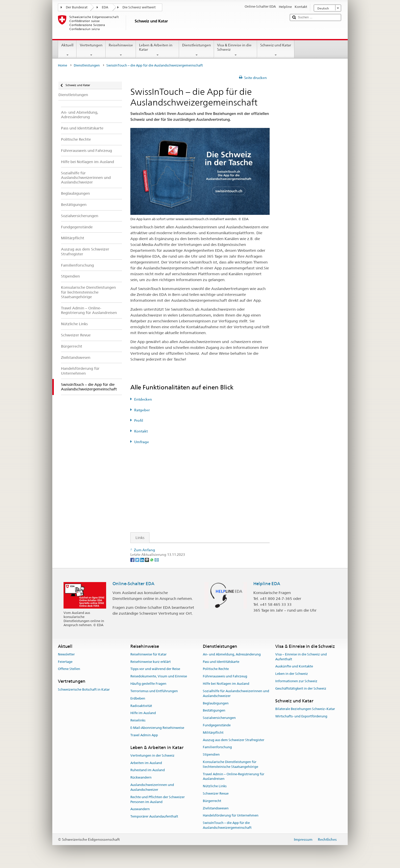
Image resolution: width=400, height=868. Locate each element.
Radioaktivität (141, 706)
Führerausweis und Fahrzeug (225, 676)
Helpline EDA (267, 584)
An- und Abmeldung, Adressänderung (232, 654)
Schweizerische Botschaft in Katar (84, 689)
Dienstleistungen (197, 50)
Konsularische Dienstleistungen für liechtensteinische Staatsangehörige (230, 764)
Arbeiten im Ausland (146, 763)
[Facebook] (133, 560)
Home (62, 65)
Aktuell (67, 50)
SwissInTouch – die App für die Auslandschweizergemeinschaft (227, 825)
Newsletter (66, 654)
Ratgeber (142, 410)
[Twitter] (138, 560)
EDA (105, 7)
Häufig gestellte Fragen (148, 684)
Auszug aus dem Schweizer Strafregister (234, 740)
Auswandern (140, 809)
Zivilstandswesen (216, 808)
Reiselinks (138, 720)
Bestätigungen (214, 711)
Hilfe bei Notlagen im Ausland (226, 684)
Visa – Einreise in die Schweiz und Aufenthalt (301, 657)
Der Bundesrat (77, 7)
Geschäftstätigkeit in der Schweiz (301, 688)
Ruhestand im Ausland (148, 770)
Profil (139, 420)
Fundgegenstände (217, 725)
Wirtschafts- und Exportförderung (301, 716)
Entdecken (143, 399)
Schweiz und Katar (276, 50)
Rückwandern (141, 778)
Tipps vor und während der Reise (155, 669)
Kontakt (141, 431)
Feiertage (65, 662)
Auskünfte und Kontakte (294, 667)
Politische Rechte (216, 669)
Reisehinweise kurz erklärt (151, 662)
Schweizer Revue (216, 793)
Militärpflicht (213, 733)
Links (137, 538)
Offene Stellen (69, 669)
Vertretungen (91, 50)
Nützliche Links (215, 786)
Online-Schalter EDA (133, 584)
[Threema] (147, 560)
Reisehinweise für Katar (148, 654)
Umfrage (142, 442)
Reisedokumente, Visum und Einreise (159, 676)
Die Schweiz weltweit (139, 7)
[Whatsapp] (152, 560)
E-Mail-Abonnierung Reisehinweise (157, 728)
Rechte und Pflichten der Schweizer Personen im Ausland (158, 799)
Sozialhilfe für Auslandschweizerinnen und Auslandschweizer (236, 693)
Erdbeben (138, 698)
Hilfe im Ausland (143, 713)
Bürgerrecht (212, 801)
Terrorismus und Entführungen (154, 691)
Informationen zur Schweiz (296, 681)
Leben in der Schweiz (292, 674)
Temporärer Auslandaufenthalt (154, 816)
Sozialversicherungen (219, 718)
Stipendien (211, 754)
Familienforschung (217, 747)
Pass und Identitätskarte (221, 662)
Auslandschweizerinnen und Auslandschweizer (152, 787)
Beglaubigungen (216, 703)
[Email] (157, 560)
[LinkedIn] (142, 560)
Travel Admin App (144, 735)
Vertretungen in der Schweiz (152, 755)
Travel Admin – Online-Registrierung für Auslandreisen (234, 777)
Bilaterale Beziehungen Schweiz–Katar (305, 709)
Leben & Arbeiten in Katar (158, 50)
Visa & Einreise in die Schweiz (236, 50)
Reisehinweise (121, 50)
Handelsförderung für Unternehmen (231, 816)
